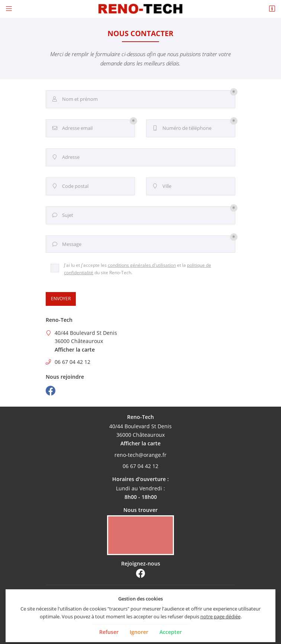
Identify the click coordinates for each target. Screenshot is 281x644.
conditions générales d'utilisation (142, 265)
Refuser (109, 632)
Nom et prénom (74, 99)
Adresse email (72, 128)
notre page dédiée (220, 616)
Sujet (62, 215)
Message (66, 244)
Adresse (65, 157)
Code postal (70, 186)
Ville (161, 186)
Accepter (171, 632)
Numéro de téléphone (181, 128)
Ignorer (139, 632)
